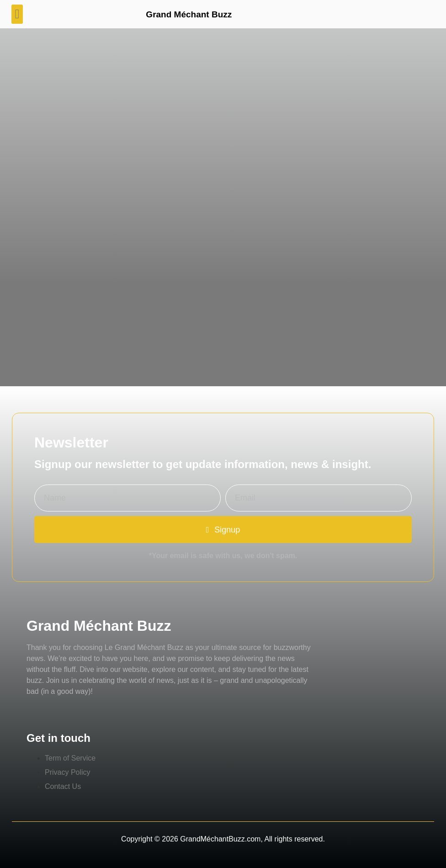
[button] (17, 14)
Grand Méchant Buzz (189, 14)
